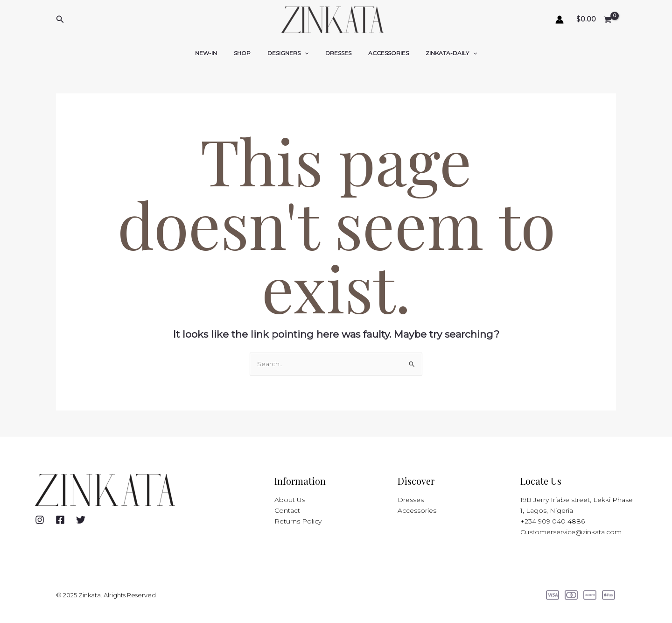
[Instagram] (40, 520)
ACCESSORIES (380, 53)
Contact (287, 510)
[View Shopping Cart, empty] (595, 20)
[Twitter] (81, 520)
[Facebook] (60, 520)
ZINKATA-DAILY (437, 53)
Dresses (411, 500)
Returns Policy (298, 521)
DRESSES (336, 53)
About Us (290, 500)
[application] (307, 53)
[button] (60, 20)
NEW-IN (220, 53)
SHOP (251, 53)
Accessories (417, 510)
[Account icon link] (560, 20)
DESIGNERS (291, 53)
